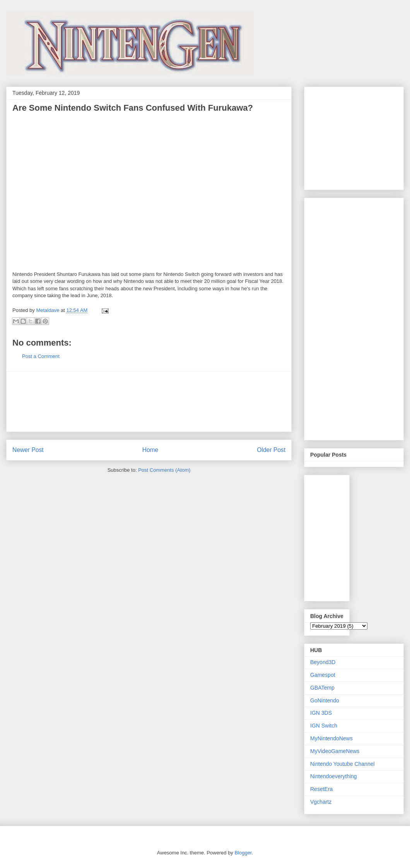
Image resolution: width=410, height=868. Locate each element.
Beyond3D (323, 662)
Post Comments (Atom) (164, 470)
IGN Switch (324, 726)
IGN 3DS (321, 713)
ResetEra (321, 789)
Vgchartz (321, 802)
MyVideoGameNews (335, 751)
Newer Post (28, 450)
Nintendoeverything (334, 776)
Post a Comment (41, 356)
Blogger (243, 853)
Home (150, 450)
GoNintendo (325, 700)
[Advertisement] (149, 401)
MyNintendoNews (331, 738)
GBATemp (322, 688)
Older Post (271, 450)
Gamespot (323, 675)
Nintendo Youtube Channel (343, 764)
